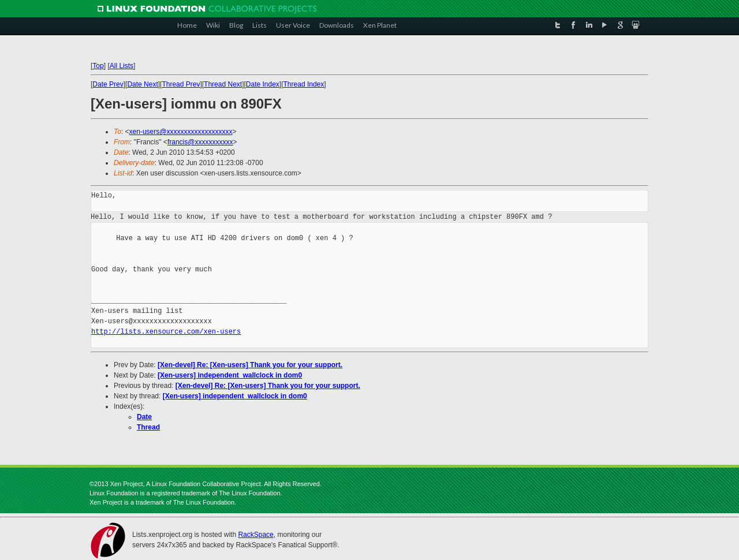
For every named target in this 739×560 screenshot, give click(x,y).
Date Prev (108, 84)
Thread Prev (181, 84)
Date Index (263, 84)
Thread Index (304, 84)
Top (98, 66)
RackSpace (255, 535)
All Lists (122, 66)
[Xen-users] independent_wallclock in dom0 (230, 375)
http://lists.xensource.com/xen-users (166, 332)
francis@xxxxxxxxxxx (200, 142)
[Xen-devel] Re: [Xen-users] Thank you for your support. (250, 365)
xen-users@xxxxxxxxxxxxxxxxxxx (181, 132)
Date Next (142, 84)
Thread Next (223, 84)
